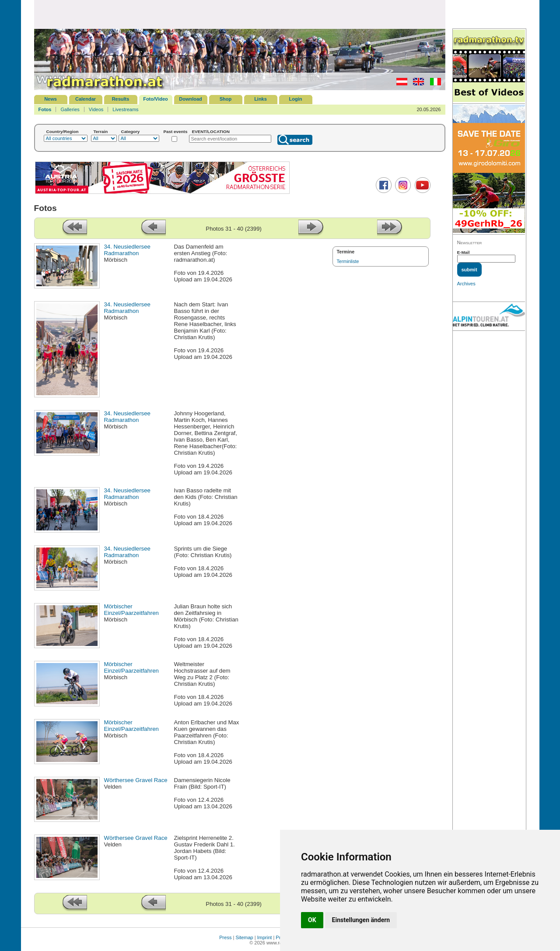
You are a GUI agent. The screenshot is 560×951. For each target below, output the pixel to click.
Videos (96, 109)
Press (225, 937)
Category (131, 132)
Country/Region (63, 132)
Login (296, 99)
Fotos (45, 109)
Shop (226, 99)
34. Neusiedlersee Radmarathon (127, 250)
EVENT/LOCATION (211, 132)
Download (191, 99)
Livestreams (125, 109)
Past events (176, 132)
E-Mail (464, 252)
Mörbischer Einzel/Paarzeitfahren (131, 610)
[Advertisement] (240, 14)
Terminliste (348, 261)
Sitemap (244, 937)
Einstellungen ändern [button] (361, 920)
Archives (466, 284)
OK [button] (312, 920)
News (51, 99)
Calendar (86, 99)
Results (121, 99)
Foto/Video (156, 99)
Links (261, 99)
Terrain (101, 132)
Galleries (70, 109)
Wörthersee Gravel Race (136, 780)
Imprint (265, 937)
